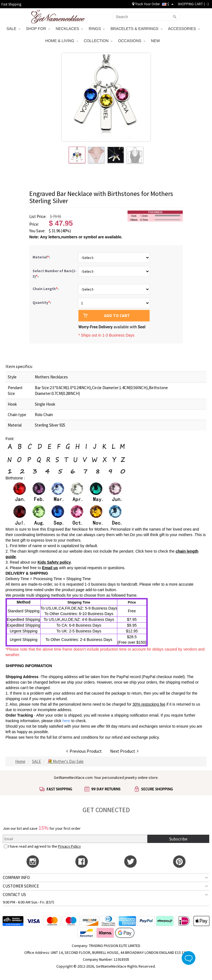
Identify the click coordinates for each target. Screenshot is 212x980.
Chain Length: (46, 289)
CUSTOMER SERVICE (21, 886)
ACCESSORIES (184, 29)
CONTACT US (14, 895)
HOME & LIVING (62, 41)
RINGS (97, 29)
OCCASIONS (132, 41)
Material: (42, 257)
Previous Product (84, 751)
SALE (13, 29)
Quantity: (42, 303)
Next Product (124, 751)
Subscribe (178, 839)
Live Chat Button (189, 958)
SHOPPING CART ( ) (193, 4)
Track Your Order (146, 4)
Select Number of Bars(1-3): (55, 274)
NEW (156, 41)
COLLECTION (98, 41)
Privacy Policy (69, 846)
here (30, 737)
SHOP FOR (38, 29)
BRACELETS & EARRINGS (136, 29)
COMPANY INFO (16, 877)
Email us (50, 568)
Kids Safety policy (54, 562)
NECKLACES (69, 29)
